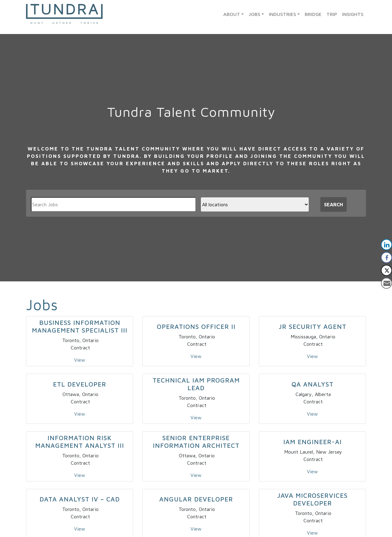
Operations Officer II (196, 326)
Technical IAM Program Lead (196, 384)
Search (334, 204)
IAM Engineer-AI (313, 442)
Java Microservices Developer (312, 499)
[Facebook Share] (386, 257)
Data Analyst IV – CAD (80, 499)
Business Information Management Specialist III (80, 326)
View (80, 360)
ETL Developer (80, 384)
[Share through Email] (386, 283)
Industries (283, 14)
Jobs (254, 14)
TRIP (332, 14)
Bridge (313, 14)
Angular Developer (196, 499)
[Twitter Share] (386, 270)
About (232, 14)
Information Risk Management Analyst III (80, 442)
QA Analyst (313, 384)
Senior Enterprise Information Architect (196, 442)
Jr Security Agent (313, 326)
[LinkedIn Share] (386, 245)
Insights (353, 14)
